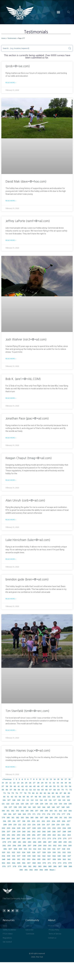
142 (34, 807)
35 (66, 783)
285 (40, 842)
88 (65, 793)
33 (58, 783)
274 (54, 838)
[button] (59, 12)
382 (35, 866)
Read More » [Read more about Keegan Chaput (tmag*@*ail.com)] (11, 480)
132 (56, 804)
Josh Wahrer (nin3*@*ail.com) (26, 339)
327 (39, 852)
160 (51, 811)
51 (58, 786)
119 (64, 800)
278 (4, 842)
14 (55, 779)
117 (55, 800)
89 (69, 793)
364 (14, 863)
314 (44, 849)
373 (60, 863)
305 (70, 845)
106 (4, 800)
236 (3, 831)
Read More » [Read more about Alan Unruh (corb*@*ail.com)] (11, 520)
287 (50, 842)
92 (12, 797)
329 (49, 852)
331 (59, 852)
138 (15, 807)
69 (59, 790)
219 (58, 825)
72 (71, 790)
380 (25, 866)
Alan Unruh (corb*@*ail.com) (25, 500)
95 (24, 797)
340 (34, 856)
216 (43, 825)
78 (25, 793)
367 (29, 863)
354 (34, 859)
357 (49, 859)
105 (68, 797)
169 (24, 814)
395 (46, 870)
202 (43, 821)
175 (54, 814)
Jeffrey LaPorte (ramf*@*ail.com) (28, 221)
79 (29, 793)
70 (63, 790)
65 (42, 790)
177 (63, 814)
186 (37, 818)
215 (39, 825)
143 (39, 807)
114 (41, 800)
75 (13, 793)
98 (36, 797)
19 (3, 783)
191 (61, 818)
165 (5, 814)
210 (15, 825)
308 (15, 849)
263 (69, 835)
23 (18, 783)
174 (49, 814)
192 (65, 818)
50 (54, 786)
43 (26, 786)
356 (44, 859)
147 (58, 807)
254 (24, 835)
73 (4, 793)
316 (54, 849)
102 (54, 797)
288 (55, 842)
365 (19, 863)
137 (10, 807)
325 (29, 852)
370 (44, 863)
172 (39, 814)
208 (5, 825)
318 (64, 849)
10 (40, 779)
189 (51, 818)
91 (8, 797)
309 (20, 849)
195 (9, 821)
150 (3, 811)
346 (64, 856)
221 (68, 825)
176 (58, 814)
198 (24, 821)
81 (37, 793)
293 (9, 845)
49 (50, 786)
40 (15, 786)
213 (29, 825)
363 (8, 863)
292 (4, 845)
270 (34, 838)
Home (3, 38)
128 (37, 804)
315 (49, 849)
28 (38, 783)
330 (54, 852)
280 (15, 842)
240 (24, 831)
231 (49, 828)
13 (51, 779)
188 (46, 818)
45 (34, 786)
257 (39, 835)
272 (44, 838)
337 (19, 856)
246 (54, 831)
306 (5, 849)
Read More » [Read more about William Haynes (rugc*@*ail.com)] (11, 767)
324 (24, 852)
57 (11, 790)
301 (50, 845)
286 (45, 842)
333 (69, 852)
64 (39, 790)
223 (8, 828)
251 (8, 835)
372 (54, 863)
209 (10, 825)
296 (24, 845)
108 (14, 800)
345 (59, 856)
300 (45, 845)
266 (13, 838)
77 (21, 793)
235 (69, 828)
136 (5, 807)
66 (46, 790)
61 (27, 790)
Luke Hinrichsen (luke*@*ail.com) (28, 540)
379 (20, 866)
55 (3, 790)
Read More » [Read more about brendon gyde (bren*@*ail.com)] (11, 599)
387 (60, 866)
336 (14, 856)
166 (10, 814)
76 (17, 793)
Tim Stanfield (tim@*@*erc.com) (27, 711)
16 (62, 779)
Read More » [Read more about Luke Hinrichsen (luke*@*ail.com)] (11, 559)
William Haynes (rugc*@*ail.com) (28, 751)
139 (20, 807)
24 (22, 783)
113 (37, 800)
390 (21, 870)
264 (3, 838)
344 (54, 856)
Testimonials (12, 38)
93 (16, 797)
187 (42, 818)
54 (70, 786)
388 (65, 866)
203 (48, 821)
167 (15, 814)
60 (23, 790)
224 (14, 828)
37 (3, 786)
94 (20, 797)
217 (48, 825)
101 (49, 797)
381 (30, 866)
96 (28, 797)
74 (9, 793)
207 (69, 821)
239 (19, 831)
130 (46, 804)
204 (53, 821)
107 (9, 800)
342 (44, 856)
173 (44, 814)
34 (62, 783)
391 (26, 870)
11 (44, 779)
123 (13, 804)
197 (19, 821)
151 (8, 811)
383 (40, 866)
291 (70, 842)
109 (19, 800)
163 (65, 811)
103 (58, 797)
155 (27, 811)
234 (64, 828)
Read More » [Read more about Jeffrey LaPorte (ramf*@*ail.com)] (11, 240)
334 (3, 856)
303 (60, 845)
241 (29, 831)
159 (46, 811)
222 (3, 828)
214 (34, 825)
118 (59, 800)
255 (29, 835)
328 (44, 852)
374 (65, 863)
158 (42, 811)
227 (29, 828)
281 (19, 842)
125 (22, 804)
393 (36, 870)
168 (19, 814)
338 (24, 856)
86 (57, 793)
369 (39, 863)
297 (30, 845)
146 (53, 807)
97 (32, 797)
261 (59, 835)
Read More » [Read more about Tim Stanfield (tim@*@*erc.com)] (11, 730)
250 (4, 835)
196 (14, 821)
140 (25, 807)
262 (64, 835)
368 (34, 863)
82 (41, 793)
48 (46, 786)
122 (8, 804)
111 (28, 800)
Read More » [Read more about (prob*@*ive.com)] (11, 83)
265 (8, 838)
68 (55, 790)
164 (70, 811)
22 (14, 783)
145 (49, 807)
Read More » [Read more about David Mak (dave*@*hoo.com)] (11, 201)
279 (9, 842)
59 (19, 790)
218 (53, 825)
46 (38, 786)
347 (69, 856)
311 (30, 849)
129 (42, 804)
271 (39, 838)
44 (30, 786)
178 (68, 814)
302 (55, 845)
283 (29, 842)
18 (69, 779)
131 (51, 804)
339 (29, 856)
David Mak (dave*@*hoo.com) (26, 181)
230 (44, 828)
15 (58, 779)
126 (27, 804)
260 (54, 835)
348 (4, 859)
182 (18, 818)
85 (53, 793)
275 (60, 838)
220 (63, 825)
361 (69, 859)
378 (14, 866)
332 (64, 852)
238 (14, 831)
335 (8, 856)
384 (45, 866)
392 (31, 870)
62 (31, 790)
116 (50, 800)
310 (25, 849)
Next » (52, 870)
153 (17, 811)
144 (44, 807)
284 (35, 842)
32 (54, 783)
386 (55, 866)
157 (37, 811)
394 (41, 870)
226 (24, 828)
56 (7, 790)
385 (50, 866)
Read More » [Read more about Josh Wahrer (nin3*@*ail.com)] (11, 359)
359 (59, 859)
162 (60, 811)
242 (34, 831)
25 (26, 783)
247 (59, 831)
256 (34, 835)
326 (34, 852)
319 (68, 849)
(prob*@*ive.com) (18, 66)
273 (49, 838)
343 (49, 856)
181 (13, 818)
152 (13, 811)
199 (29, 821)
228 (34, 828)
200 (33, 821)
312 (35, 849)
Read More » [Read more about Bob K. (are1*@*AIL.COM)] (11, 398)
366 (24, 863)
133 (60, 804)
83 (45, 793)
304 (65, 845)
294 (14, 845)
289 (60, 842)
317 (59, 849)
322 (13, 852)
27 (34, 783)
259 (49, 835)
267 (18, 838)
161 (56, 811)
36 (70, 783)
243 (39, 831)
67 (50, 790)
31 (50, 783)
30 (46, 783)
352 (24, 859)
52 (62, 786)
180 (8, 818)
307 (10, 849)
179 (3, 818)
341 (39, 856)
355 (39, 859)
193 (70, 818)
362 (3, 863)
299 (40, 845)
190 (56, 818)
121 (3, 804)
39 (11, 786)
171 (34, 814)
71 (67, 790)
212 (24, 825)
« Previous (7, 779)
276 (65, 838)
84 (49, 793)
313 (39, 849)
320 (4, 852)
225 (19, 828)
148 (63, 807)
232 (54, 828)
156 (32, 811)
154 (22, 811)
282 (24, 842)
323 (18, 852)
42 (22, 786)
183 (22, 818)
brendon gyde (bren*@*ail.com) (27, 579)
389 (70, 866)
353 (29, 859)
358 (54, 859)
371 (49, 863)
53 (66, 786)
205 (59, 821)
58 (15, 790)
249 (69, 831)
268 (24, 838)
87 (61, 793)
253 (18, 835)
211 (20, 825)
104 (63, 797)
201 (38, 821)
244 (44, 831)
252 (13, 835)
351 (19, 859)
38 (7, 786)
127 (32, 804)
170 (29, 814)
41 (19, 786)
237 (9, 831)
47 (42, 786)
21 (10, 783)
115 (46, 800)
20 (7, 783)
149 (68, 807)
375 (70, 863)
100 (44, 797)
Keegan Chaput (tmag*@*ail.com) (29, 458)
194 (4, 821)
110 (23, 800)
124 (17, 804)
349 (9, 859)
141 (29, 807)
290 (65, 842)
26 (30, 783)
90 (4, 797)
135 (70, 804)
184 (27, 818)
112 (32, 800)
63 (35, 790)
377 (9, 866)
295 (19, 845)
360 (64, 859)
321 (8, 852)
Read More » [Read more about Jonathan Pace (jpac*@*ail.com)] (11, 438)
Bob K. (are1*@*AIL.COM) (23, 379)
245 (49, 831)
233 (59, 828)
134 (65, 804)
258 (44, 835)
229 (39, 828)
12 (47, 779)
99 (40, 797)
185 (32, 818)
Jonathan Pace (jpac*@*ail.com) (27, 418)
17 (66, 779)
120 (69, 800)
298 (35, 845)
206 (64, 821)
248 (64, 831)
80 (33, 793)
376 (4, 866)
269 (29, 838)
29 (42, 783)
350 (14, 859)
